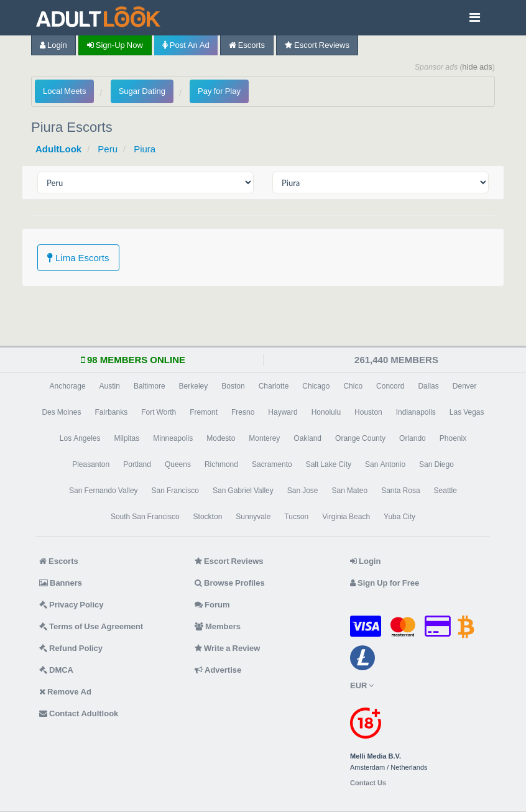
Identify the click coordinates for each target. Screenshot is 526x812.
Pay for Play (219, 91)
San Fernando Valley (104, 491)
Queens (178, 464)
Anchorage (68, 386)
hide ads (477, 67)
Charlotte (274, 386)
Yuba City (399, 517)
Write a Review (227, 648)
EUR (362, 685)
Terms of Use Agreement (91, 626)
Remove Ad (65, 692)
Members (218, 626)
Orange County (360, 438)
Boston (233, 386)
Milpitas (127, 438)
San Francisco (175, 491)
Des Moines (61, 412)
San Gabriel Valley (243, 491)
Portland (137, 464)
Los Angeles (80, 438)
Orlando (413, 438)
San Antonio (385, 464)
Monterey (264, 438)
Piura (145, 149)
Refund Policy (71, 648)
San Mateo (349, 491)
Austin (110, 386)
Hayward (283, 412)
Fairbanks (111, 412)
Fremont (204, 412)
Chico (353, 386)
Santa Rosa (400, 491)
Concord (390, 386)
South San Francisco (145, 517)
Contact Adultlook (79, 713)
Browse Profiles (230, 583)
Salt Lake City (329, 464)
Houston (368, 412)
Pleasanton (91, 464)
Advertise (218, 670)
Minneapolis (173, 438)
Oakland (307, 438)
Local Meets (64, 91)
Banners (61, 583)
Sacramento (272, 464)
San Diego (436, 464)
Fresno (243, 412)
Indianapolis (416, 412)
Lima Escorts (78, 258)
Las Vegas (467, 412)
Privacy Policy (72, 605)
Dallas (428, 386)
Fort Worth (159, 412)
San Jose (303, 491)
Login (53, 45)
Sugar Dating (142, 91)
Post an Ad (186, 45)
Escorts (247, 45)
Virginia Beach (346, 517)
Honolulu (326, 412)
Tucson (296, 517)
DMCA (56, 670)
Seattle (445, 491)
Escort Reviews (317, 45)
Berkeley (194, 386)
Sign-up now (115, 45)
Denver (465, 386)
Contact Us (368, 783)
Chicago (316, 386)
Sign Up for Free (385, 583)
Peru (108, 149)
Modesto (221, 438)
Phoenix (453, 438)
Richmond (221, 464)
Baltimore (150, 386)
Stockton (208, 517)
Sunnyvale (253, 517)
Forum (212, 605)
